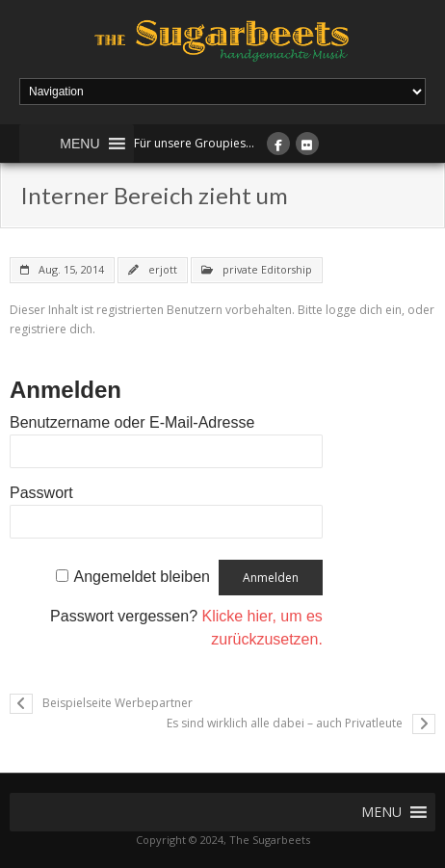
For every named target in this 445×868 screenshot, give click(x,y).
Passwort (41, 493)
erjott (163, 269)
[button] (79, 144)
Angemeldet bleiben (142, 577)
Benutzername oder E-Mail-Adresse (132, 422)
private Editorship (267, 269)
